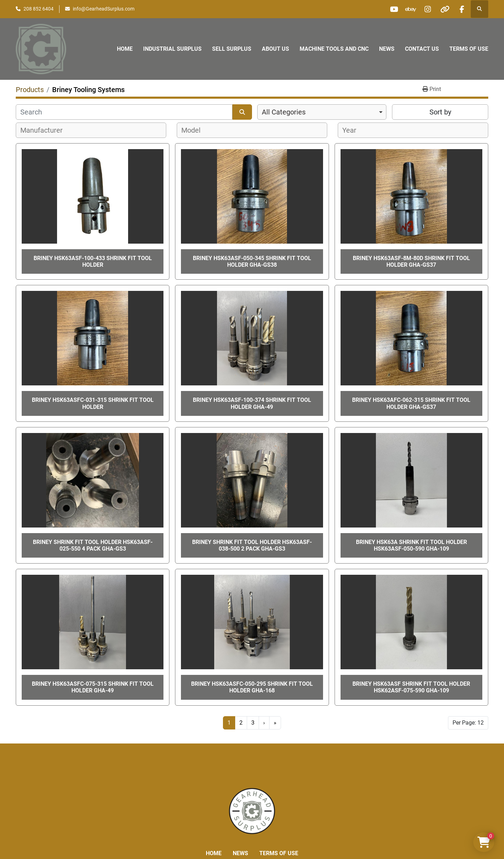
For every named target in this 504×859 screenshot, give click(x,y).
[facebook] (461, 9)
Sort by (440, 112)
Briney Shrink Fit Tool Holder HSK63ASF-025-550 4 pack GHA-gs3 (93, 545)
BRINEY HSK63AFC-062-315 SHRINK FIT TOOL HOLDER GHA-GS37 (411, 403)
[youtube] (390, 9)
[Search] (124, 112)
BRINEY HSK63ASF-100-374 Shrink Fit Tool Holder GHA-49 (252, 403)
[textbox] (45, 130)
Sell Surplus (232, 49)
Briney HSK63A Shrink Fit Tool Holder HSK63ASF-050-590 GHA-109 (411, 545)
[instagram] (426, 9)
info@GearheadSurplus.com (104, 9)
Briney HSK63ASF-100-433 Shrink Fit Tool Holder (93, 261)
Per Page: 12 (468, 723)
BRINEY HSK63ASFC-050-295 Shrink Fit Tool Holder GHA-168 (252, 687)
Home (125, 49)
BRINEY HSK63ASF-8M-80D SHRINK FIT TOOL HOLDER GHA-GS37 (411, 261)
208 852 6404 (38, 9)
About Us (275, 49)
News (387, 49)
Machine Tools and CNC (334, 49)
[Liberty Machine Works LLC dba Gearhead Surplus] (252, 811)
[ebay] (408, 9)
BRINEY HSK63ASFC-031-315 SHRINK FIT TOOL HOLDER (93, 403)
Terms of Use (469, 49)
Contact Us (422, 49)
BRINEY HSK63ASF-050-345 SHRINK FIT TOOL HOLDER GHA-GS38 (252, 261)
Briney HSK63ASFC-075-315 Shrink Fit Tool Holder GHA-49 (93, 687)
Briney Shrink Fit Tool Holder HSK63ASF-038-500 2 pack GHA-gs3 (252, 545)
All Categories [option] (284, 112)
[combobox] (322, 112)
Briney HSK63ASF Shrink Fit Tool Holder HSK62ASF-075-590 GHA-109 (411, 687)
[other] (443, 9)
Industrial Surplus (172, 49)
